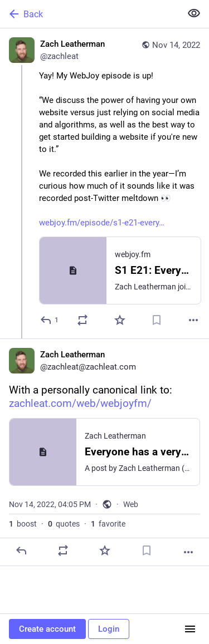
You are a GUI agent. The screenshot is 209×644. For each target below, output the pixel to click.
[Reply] (50, 320)
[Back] (89, 14)
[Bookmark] (157, 320)
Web (131, 504)
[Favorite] (120, 320)
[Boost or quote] (82, 320)
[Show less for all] (194, 13)
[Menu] (190, 629)
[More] (193, 320)
